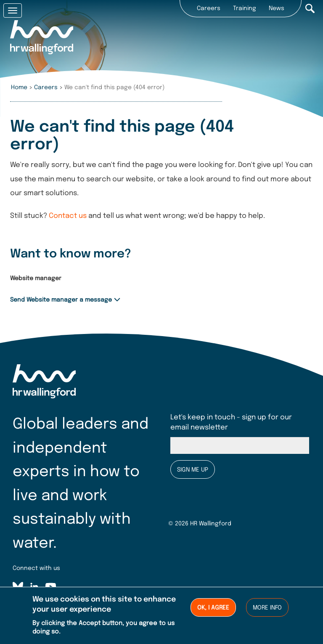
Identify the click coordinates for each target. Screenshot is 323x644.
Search (310, 8)
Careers (209, 8)
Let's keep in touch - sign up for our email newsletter (231, 423)
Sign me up (193, 470)
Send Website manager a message (61, 300)
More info (267, 609)
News (277, 8)
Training (245, 8)
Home (19, 87)
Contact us (68, 216)
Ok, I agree (213, 609)
